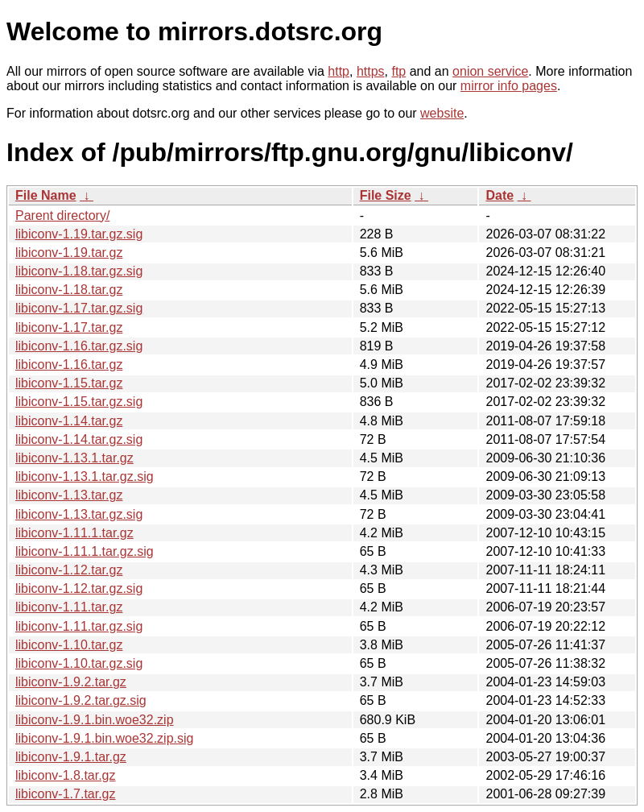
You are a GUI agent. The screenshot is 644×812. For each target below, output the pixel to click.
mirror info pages (509, 86)
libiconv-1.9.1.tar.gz (71, 757)
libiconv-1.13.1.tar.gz (74, 458)
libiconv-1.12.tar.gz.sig (79, 588)
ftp (398, 71)
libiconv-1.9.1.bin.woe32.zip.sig (104, 738)
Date (500, 195)
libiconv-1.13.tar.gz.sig (79, 514)
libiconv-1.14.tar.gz (69, 421)
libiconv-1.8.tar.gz (66, 775)
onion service (490, 71)
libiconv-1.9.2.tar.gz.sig (81, 700)
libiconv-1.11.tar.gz (69, 607)
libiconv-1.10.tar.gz (69, 645)
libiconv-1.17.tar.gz (69, 327)
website (442, 113)
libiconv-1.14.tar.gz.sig (79, 439)
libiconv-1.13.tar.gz (69, 495)
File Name (46, 195)
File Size (386, 195)
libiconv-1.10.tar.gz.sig (79, 663)
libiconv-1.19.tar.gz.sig (79, 234)
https (371, 71)
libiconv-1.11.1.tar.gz (74, 533)
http (339, 71)
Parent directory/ (62, 215)
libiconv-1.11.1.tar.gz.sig (85, 551)
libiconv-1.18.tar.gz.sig (79, 271)
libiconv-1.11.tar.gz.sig (79, 626)
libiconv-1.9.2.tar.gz (71, 682)
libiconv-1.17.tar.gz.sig (79, 308)
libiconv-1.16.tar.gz (69, 365)
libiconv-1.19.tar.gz (69, 253)
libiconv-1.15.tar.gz (69, 383)
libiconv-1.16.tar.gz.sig (79, 346)
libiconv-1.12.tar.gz (69, 570)
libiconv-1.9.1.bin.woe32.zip (95, 720)
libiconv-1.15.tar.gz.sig (79, 402)
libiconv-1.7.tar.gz (66, 794)
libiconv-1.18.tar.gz (69, 290)
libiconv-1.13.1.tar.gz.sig (85, 476)
